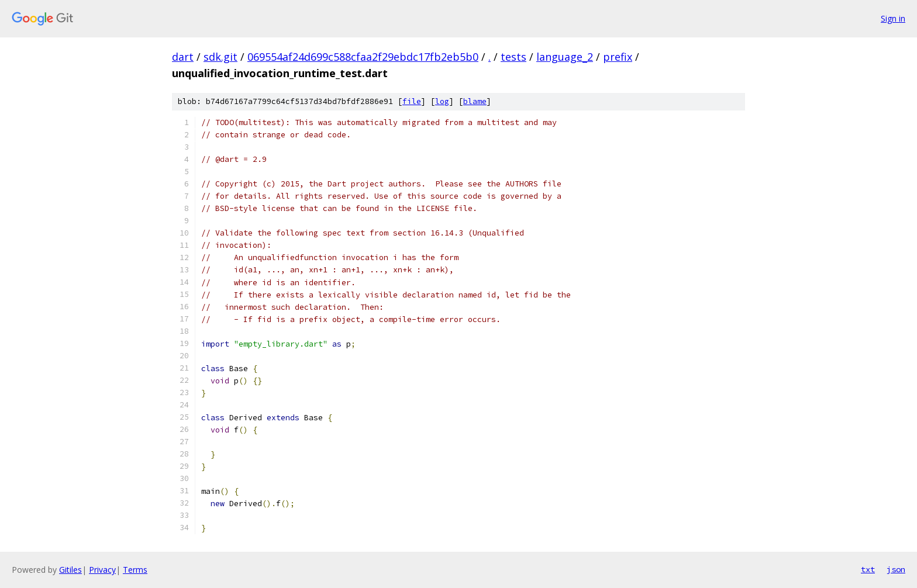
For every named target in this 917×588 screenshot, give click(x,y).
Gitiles (70, 570)
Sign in (893, 18)
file (412, 101)
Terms (135, 570)
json (896, 569)
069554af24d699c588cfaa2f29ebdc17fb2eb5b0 (363, 57)
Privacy (102, 570)
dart (183, 57)
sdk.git (220, 57)
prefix (618, 57)
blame (475, 101)
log (442, 101)
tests (513, 57)
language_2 (565, 57)
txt (868, 569)
